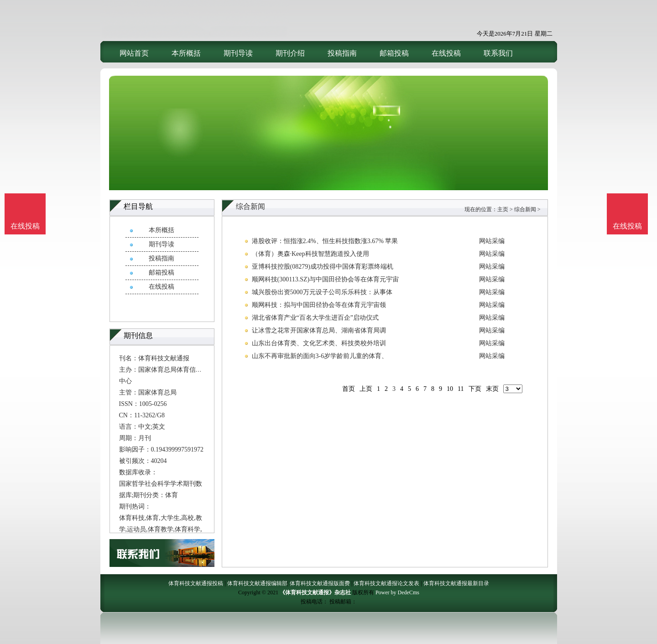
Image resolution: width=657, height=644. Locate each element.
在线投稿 (446, 53)
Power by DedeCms (397, 592)
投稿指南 (342, 53)
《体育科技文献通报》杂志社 (315, 592)
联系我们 (498, 53)
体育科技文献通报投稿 (196, 583)
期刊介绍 (290, 53)
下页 (475, 389)
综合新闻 (525, 209)
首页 (349, 389)
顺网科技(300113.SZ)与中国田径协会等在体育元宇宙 (326, 279)
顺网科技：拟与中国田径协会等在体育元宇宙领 (319, 305)
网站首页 (134, 53)
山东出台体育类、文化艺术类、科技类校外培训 (319, 343)
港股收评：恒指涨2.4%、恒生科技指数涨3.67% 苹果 (325, 241)
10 (450, 389)
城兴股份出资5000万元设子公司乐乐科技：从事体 (322, 292)
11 (461, 389)
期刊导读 (238, 53)
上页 (366, 389)
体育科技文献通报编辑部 (257, 583)
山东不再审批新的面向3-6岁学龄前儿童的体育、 (320, 356)
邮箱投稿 (394, 53)
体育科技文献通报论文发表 (386, 583)
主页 (503, 209)
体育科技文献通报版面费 (320, 583)
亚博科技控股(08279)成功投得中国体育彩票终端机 (323, 267)
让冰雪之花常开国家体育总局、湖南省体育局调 (319, 330)
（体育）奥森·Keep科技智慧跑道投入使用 (310, 254)
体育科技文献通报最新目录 (456, 583)
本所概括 (186, 53)
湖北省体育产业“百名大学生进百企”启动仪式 (315, 318)
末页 (492, 389)
